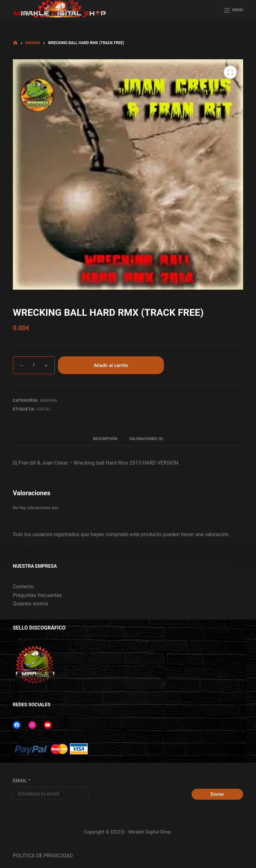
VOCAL (44, 409)
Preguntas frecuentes (37, 595)
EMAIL (22, 781)
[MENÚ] (234, 10)
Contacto (23, 587)
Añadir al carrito (111, 365)
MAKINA (49, 400)
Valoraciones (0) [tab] (146, 439)
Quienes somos (31, 604)
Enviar (218, 794)
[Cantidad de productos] (34, 365)
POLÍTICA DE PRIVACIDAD (43, 856)
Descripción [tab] (105, 439)
